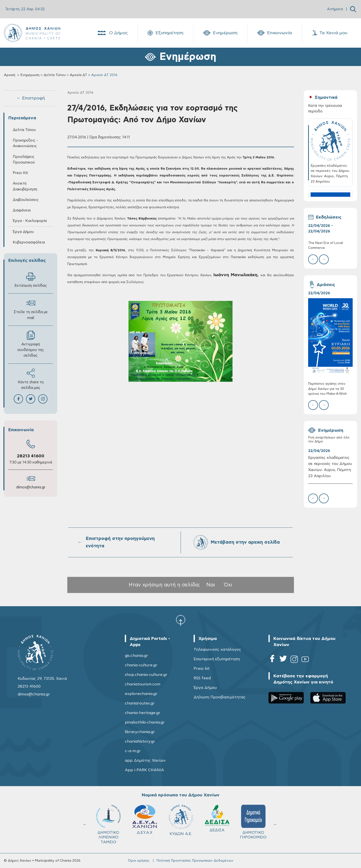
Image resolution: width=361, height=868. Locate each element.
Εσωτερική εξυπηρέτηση (217, 659)
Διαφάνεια (22, 210)
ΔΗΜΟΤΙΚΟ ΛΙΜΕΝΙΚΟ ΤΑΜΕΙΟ (108, 824)
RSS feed (202, 678)
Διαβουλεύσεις (26, 200)
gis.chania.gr (136, 656)
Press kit (202, 669)
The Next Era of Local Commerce (326, 246)
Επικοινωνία (275, 33)
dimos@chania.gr (31, 487)
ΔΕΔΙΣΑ (217, 818)
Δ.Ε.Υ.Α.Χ (145, 820)
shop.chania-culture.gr (146, 675)
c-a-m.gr (133, 751)
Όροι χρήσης (139, 861)
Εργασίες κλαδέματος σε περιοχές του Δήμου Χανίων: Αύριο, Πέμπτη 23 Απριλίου (330, 467)
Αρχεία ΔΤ (78, 75)
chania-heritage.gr (143, 713)
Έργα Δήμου (23, 232)
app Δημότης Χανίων (145, 760)
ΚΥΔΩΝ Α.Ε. (181, 820)
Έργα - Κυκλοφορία (30, 221)
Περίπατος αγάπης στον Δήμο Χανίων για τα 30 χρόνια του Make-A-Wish (327, 389)
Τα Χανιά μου (330, 33)
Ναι (211, 585)
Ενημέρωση (220, 33)
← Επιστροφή (31, 98)
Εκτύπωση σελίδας (31, 280)
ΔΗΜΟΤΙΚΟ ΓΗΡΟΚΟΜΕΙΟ (253, 822)
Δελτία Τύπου (55, 75)
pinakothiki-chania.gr (145, 722)
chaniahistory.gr (140, 741)
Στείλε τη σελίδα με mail (31, 309)
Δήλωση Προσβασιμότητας (220, 697)
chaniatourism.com (143, 684)
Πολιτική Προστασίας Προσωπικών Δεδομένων (195, 861)
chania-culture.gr (141, 665)
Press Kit (20, 173)
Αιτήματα (335, 9)
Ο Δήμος (112, 33)
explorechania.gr (141, 694)
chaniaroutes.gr (140, 703)
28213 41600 (31, 456)
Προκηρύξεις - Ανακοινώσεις (25, 143)
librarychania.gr (140, 732)
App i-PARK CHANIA (144, 770)
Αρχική (10, 75)
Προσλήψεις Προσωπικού (24, 160)
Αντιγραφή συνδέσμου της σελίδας (31, 344)
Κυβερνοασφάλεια (29, 242)
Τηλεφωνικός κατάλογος (217, 649)
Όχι (228, 585)
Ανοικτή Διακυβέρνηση (25, 186)
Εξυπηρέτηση (165, 33)
